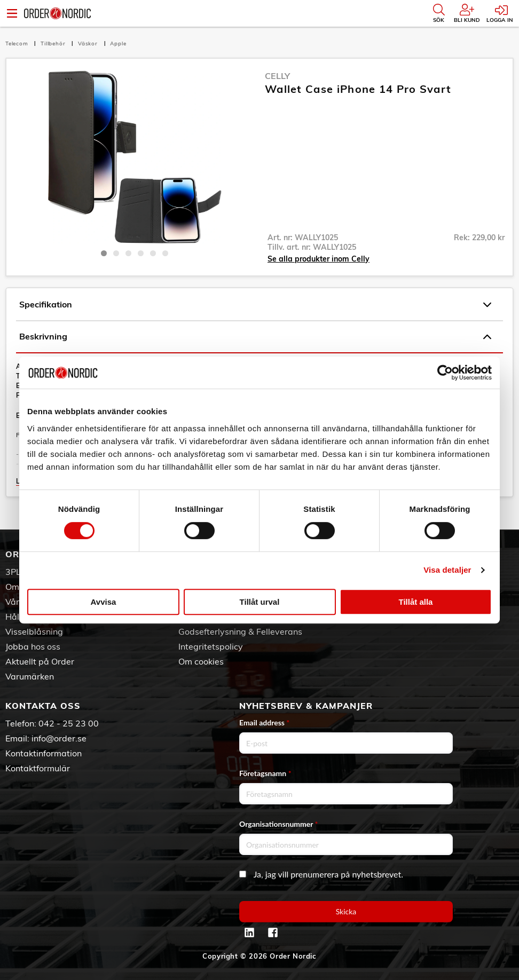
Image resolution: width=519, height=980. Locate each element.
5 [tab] (153, 253)
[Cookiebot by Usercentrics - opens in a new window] (445, 373)
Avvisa (104, 602)
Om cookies (201, 661)
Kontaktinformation (44, 753)
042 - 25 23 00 (69, 723)
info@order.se (59, 738)
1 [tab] (104, 253)
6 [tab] (165, 253)
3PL (13, 572)
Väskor (89, 44)
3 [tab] (128, 253)
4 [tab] (141, 253)
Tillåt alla (416, 602)
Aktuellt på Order (40, 661)
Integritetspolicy (211, 646)
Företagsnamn (265, 773)
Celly (277, 76)
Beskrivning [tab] (255, 337)
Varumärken (30, 676)
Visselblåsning (34, 631)
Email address (264, 722)
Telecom (18, 44)
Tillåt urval (260, 602)
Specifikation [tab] (255, 305)
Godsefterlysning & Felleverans (240, 631)
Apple (118, 44)
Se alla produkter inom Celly (319, 259)
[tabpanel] (134, 156)
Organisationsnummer (279, 824)
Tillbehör (54, 44)
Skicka (346, 911)
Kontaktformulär (38, 768)
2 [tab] (116, 253)
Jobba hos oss (33, 646)
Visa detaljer (447, 570)
